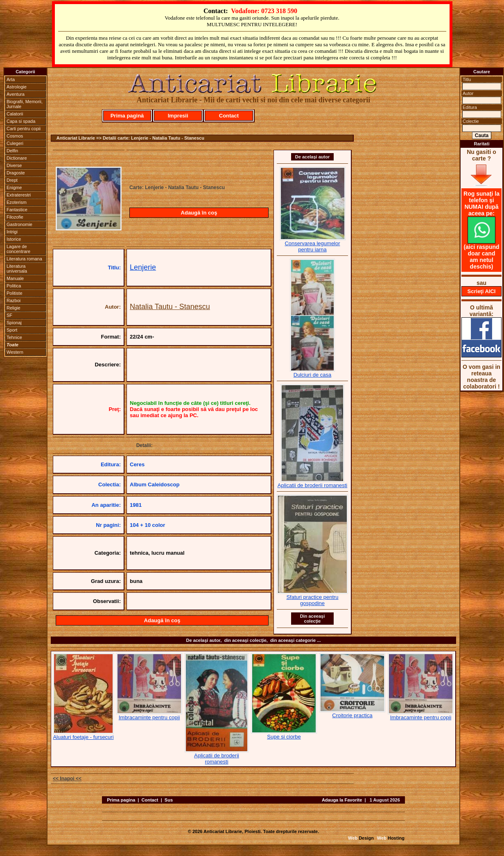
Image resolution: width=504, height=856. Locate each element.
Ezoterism (17, 202)
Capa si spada (21, 121)
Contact (229, 116)
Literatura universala (17, 269)
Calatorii (15, 114)
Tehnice (14, 337)
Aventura (16, 94)
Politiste (15, 293)
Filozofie (15, 217)
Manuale (15, 278)
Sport (12, 330)
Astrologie (17, 87)
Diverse (14, 165)
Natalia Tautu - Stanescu (170, 307)
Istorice (14, 239)
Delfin (12, 151)
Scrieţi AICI (482, 291)
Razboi (14, 300)
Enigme (14, 187)
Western (15, 352)
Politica (14, 286)
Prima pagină (127, 116)
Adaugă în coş (199, 213)
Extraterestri (19, 195)
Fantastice (17, 210)
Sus (169, 800)
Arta (11, 79)
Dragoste (16, 173)
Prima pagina (121, 800)
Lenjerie (143, 267)
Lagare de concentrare (18, 249)
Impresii (178, 116)
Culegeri (15, 143)
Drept (12, 180)
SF (9, 315)
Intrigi (12, 232)
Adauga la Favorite (342, 800)
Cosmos (15, 136)
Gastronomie (19, 224)
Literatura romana (24, 259)
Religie (14, 308)
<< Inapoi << (67, 779)
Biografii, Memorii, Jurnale (25, 104)
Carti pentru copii (24, 129)
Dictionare (17, 158)
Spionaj (14, 323)
